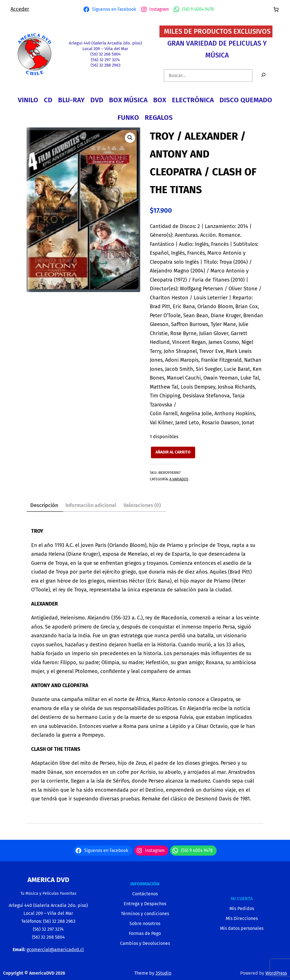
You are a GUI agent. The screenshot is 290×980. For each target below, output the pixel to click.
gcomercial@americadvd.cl (55, 950)
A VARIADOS (179, 479)
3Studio (163, 973)
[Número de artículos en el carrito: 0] (276, 9)
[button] (130, 138)
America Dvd (48, 880)
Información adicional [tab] (91, 505)
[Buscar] (263, 75)
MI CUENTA (242, 899)
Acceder (20, 9)
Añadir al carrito (173, 452)
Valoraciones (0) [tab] (142, 505)
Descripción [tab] (44, 505)
